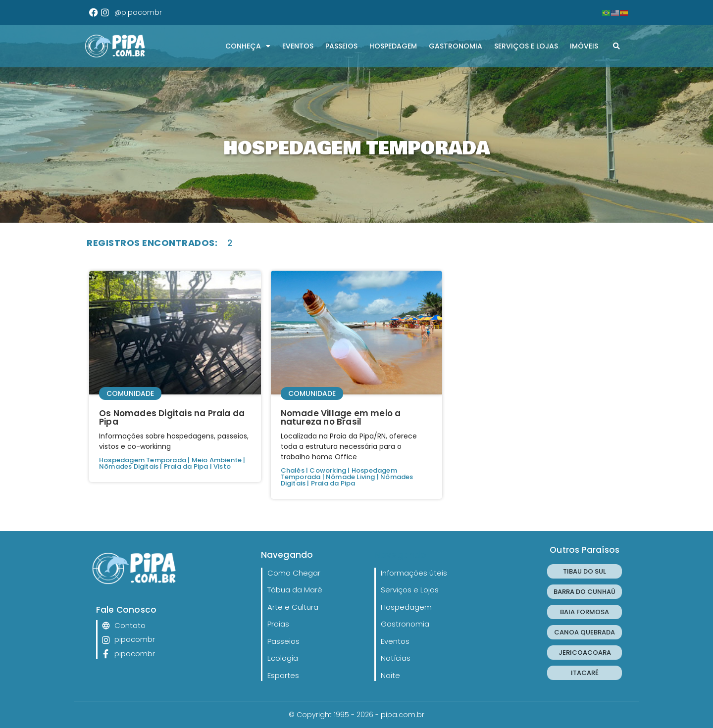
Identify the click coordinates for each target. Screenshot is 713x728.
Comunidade (130, 393)
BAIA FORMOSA (585, 612)
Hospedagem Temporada (143, 460)
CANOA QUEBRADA (585, 632)
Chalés (293, 470)
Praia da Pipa (186, 466)
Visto (222, 466)
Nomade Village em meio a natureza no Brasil (341, 417)
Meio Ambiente (217, 460)
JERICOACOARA (585, 653)
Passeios (341, 46)
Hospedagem (393, 46)
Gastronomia (456, 46)
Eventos (298, 46)
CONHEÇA (248, 46)
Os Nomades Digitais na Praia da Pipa (172, 417)
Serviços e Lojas (526, 46)
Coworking (328, 470)
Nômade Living (351, 477)
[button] (616, 46)
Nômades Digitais (129, 466)
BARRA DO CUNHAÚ (585, 592)
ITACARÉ (585, 673)
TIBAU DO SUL (585, 571)
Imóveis (584, 46)
